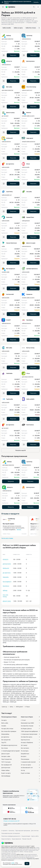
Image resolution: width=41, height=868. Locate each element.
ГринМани (6, 586)
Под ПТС (4, 742)
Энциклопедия (26, 836)
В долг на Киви (25, 773)
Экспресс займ (6, 756)
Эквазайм (6, 577)
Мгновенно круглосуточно (9, 745)
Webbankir (6, 568)
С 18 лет (23, 720)
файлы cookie (20, 854)
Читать (19, 530)
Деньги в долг (6, 754)
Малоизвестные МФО (27, 723)
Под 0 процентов (6, 759)
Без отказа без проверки (9, 731)
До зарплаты (7, 573)
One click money (5, 596)
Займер (5, 590)
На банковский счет (27, 768)
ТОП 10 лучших (6, 762)
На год (23, 770)
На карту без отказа (7, 729)
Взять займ (5, 723)
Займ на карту (18, 28)
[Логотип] (20, 843)
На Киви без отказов (27, 726)
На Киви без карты (27, 737)
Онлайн (4, 726)
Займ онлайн (7, 28)
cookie (13, 863)
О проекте (4, 831)
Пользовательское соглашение (11, 833)
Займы (11, 707)
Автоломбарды (6, 776)
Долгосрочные (6, 768)
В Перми (28, 707)
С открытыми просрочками (29, 734)
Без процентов (6, 740)
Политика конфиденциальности (11, 836)
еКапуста (5, 559)
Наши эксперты (6, 839)
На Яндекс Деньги (26, 729)
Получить (13, 55)
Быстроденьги (7, 582)
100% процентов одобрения (29, 731)
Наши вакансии (16, 839)
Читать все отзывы (7, 538)
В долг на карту (6, 773)
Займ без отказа (31, 28)
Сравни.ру (4, 707)
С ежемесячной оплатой (28, 762)
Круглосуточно (25, 740)
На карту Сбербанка (27, 742)
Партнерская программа (23, 831)
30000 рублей (19, 707)
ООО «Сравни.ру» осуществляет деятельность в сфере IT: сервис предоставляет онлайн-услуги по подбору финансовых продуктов (18, 847)
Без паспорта (25, 748)
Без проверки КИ (7, 765)
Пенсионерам (25, 759)
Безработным (25, 754)
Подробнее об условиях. (33, 859)
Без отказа (5, 748)
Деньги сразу (7, 601)
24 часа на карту (26, 765)
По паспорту (25, 751)
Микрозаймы (5, 734)
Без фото (24, 756)
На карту (4, 720)
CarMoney (11, 519)
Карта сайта (35, 836)
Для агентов (35, 831)
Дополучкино (7, 564)
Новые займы (5, 770)
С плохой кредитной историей (10, 751)
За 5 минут (24, 745)
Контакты (11, 831)
